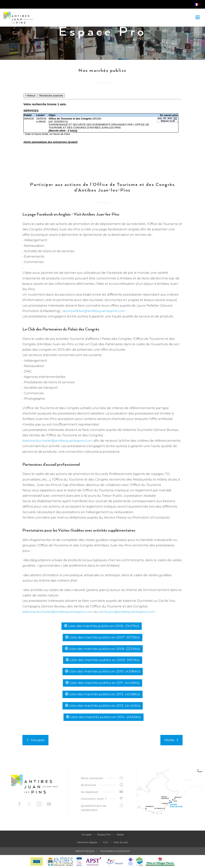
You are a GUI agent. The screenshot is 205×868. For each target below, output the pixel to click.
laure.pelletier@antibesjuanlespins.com (94, 311)
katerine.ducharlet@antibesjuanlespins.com (58, 441)
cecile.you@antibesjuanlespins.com (127, 612)
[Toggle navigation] (198, 18)
